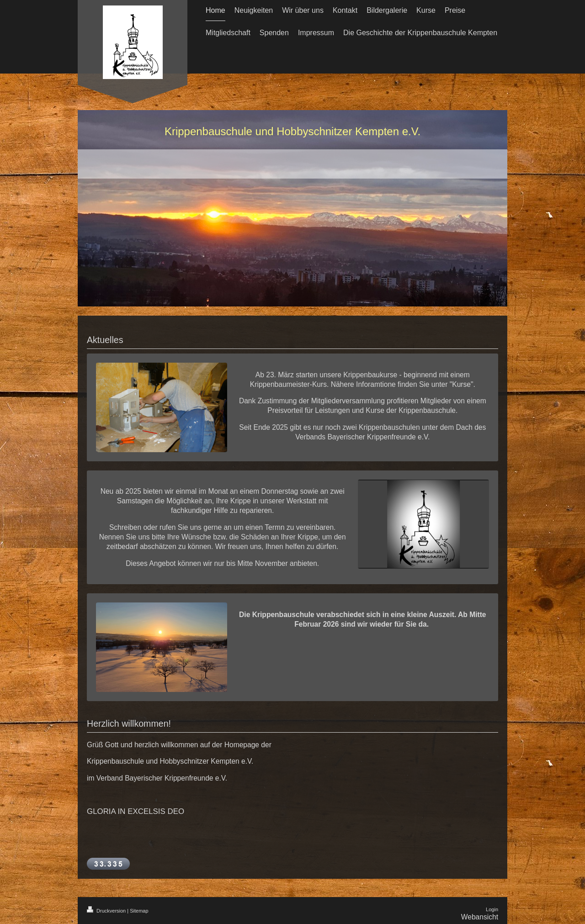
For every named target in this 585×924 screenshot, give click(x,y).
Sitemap (139, 911)
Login (492, 909)
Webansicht (480, 917)
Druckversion (107, 911)
